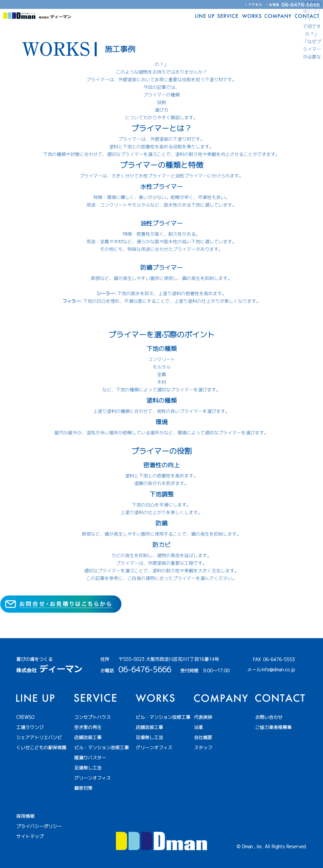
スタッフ (203, 748)
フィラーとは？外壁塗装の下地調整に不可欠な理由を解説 (161, 316)
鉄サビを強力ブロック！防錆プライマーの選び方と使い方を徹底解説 (161, 286)
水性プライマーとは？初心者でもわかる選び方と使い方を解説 (161, 213)
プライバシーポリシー (39, 826)
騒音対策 (83, 788)
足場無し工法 (88, 768)
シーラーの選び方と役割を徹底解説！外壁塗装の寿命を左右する (161, 309)
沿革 (198, 727)
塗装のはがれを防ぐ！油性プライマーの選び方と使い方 (161, 257)
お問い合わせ (269, 717)
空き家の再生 (88, 727)
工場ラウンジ (30, 727)
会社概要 (203, 738)
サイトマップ (30, 836)
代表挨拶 (203, 717)
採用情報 (25, 816)
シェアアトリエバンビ (39, 738)
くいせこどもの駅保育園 (41, 748)
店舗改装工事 (88, 738)
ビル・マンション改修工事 (102, 748)
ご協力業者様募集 (273, 727)
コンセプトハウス (92, 717)
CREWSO (25, 717)
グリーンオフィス (92, 778)
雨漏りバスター (90, 758)
